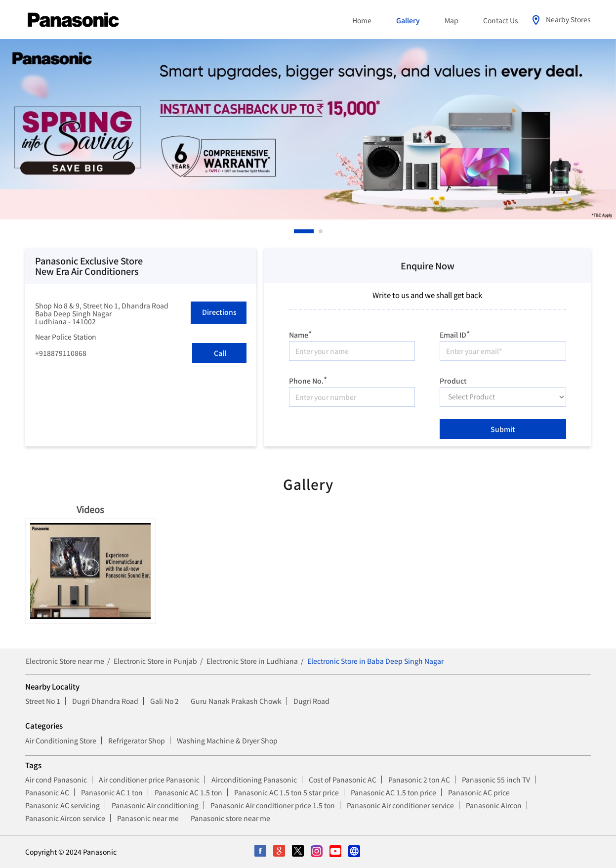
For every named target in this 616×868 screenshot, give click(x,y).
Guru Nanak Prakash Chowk (236, 701)
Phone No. (308, 379)
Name (300, 333)
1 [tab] (296, 231)
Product (453, 380)
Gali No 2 (164, 701)
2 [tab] (321, 231)
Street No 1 (43, 701)
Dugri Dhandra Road (105, 701)
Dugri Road (311, 701)
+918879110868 (61, 353)
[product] (503, 397)
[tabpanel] (308, 129)
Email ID (455, 333)
